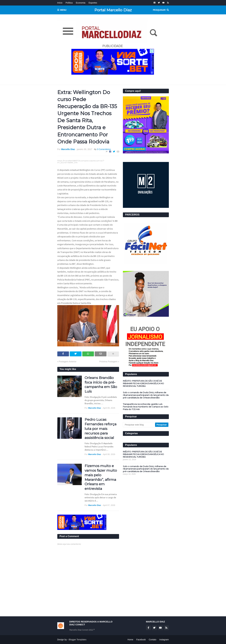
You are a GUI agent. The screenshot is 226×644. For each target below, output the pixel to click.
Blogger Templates (78, 640)
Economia (81, 3)
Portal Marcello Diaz (113, 10)
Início (60, 3)
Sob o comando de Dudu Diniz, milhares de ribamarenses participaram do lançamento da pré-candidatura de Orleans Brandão (146, 395)
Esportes (93, 3)
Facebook (141, 640)
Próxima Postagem (108, 362)
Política (69, 3)
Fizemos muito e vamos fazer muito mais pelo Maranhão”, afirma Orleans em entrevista (101, 477)
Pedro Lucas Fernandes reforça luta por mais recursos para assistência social (101, 429)
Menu (63, 10)
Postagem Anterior (68, 362)
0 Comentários (104, 149)
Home (130, 640)
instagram (164, 640)
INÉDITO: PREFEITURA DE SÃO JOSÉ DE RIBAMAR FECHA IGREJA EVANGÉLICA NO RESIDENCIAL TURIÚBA (143, 383)
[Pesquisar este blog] (139, 425)
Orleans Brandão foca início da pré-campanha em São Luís (101, 385)
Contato (153, 640)
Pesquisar (159, 10)
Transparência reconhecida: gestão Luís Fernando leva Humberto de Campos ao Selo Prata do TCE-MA (146, 407)
